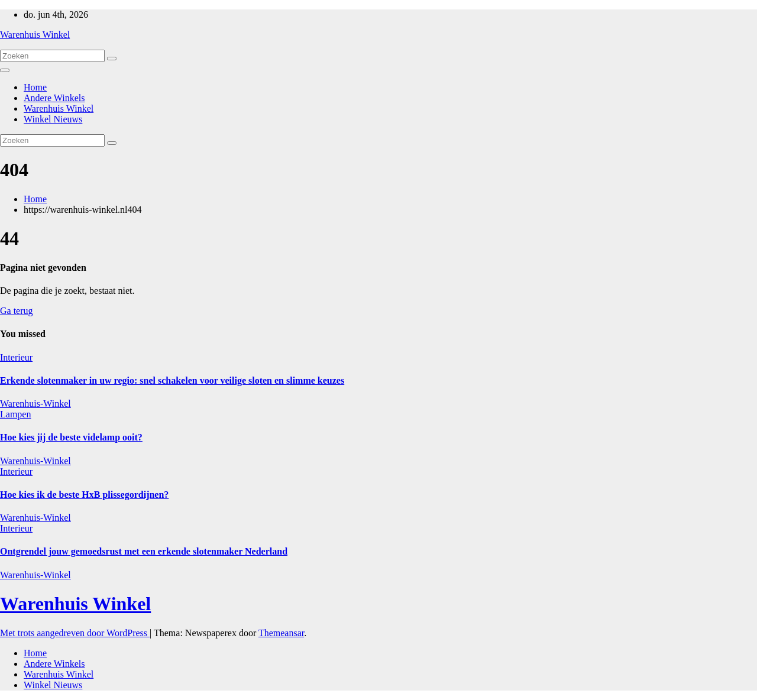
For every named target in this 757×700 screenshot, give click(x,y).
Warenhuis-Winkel (35, 404)
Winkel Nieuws (53, 119)
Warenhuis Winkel (35, 35)
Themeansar (281, 633)
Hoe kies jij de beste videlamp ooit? (71, 437)
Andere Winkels (54, 98)
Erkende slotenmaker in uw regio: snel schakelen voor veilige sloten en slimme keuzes (172, 380)
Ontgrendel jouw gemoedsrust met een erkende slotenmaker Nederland (144, 551)
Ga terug (17, 311)
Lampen (15, 414)
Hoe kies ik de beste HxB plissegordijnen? (84, 495)
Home (35, 87)
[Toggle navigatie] (5, 70)
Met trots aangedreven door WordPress (75, 633)
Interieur (16, 357)
